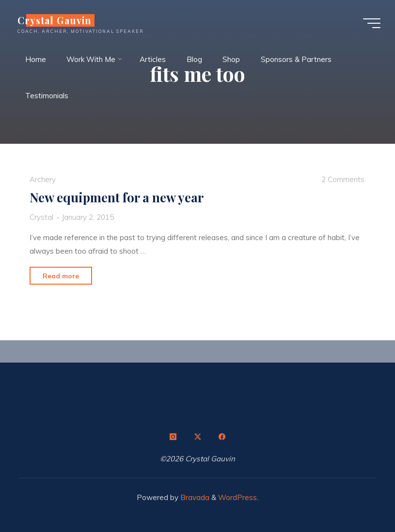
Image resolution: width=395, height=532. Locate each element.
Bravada (194, 497)
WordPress (237, 497)
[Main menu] (372, 23)
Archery (43, 179)
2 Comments (343, 179)
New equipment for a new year (117, 197)
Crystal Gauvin (55, 20)
